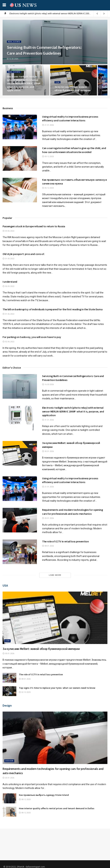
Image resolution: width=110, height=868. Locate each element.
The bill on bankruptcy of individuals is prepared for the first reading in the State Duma (53, 309)
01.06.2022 (8, 314)
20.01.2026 (48, 518)
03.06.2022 (8, 231)
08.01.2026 (48, 546)
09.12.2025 (48, 157)
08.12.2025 (25, 799)
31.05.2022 (8, 259)
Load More (55, 575)
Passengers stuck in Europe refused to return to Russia (34, 226)
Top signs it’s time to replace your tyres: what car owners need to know (57, 688)
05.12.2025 (48, 188)
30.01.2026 (48, 451)
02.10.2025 (25, 692)
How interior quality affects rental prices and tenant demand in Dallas (57, 808)
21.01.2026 (48, 125)
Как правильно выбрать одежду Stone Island (44, 795)
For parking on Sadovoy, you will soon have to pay (32, 337)
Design (9, 761)
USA (57, 82)
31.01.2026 (48, 420)
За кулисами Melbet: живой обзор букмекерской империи (73, 89)
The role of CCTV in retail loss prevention (65, 541)
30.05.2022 (8, 286)
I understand (10, 282)
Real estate (14, 42)
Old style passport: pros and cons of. (24, 254)
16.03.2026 (13, 59)
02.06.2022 (8, 342)
